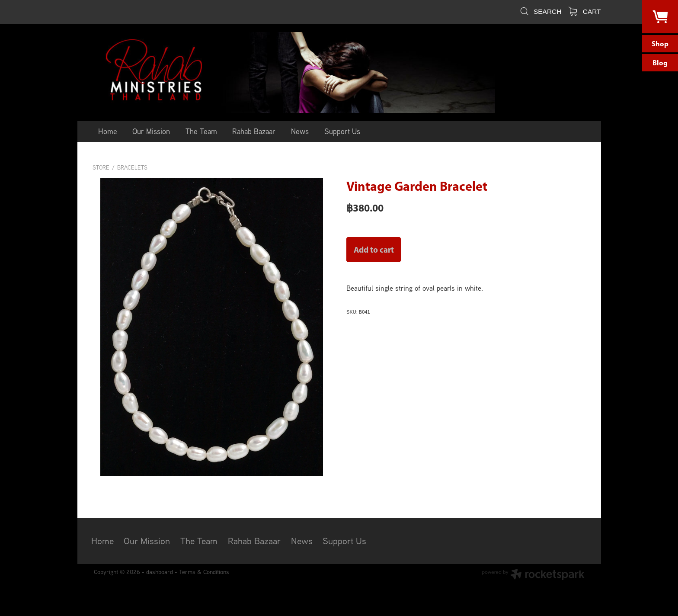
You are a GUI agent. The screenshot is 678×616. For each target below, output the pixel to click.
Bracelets (132, 168)
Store (101, 168)
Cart (585, 11)
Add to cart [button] (374, 250)
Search (540, 11)
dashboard (160, 572)
